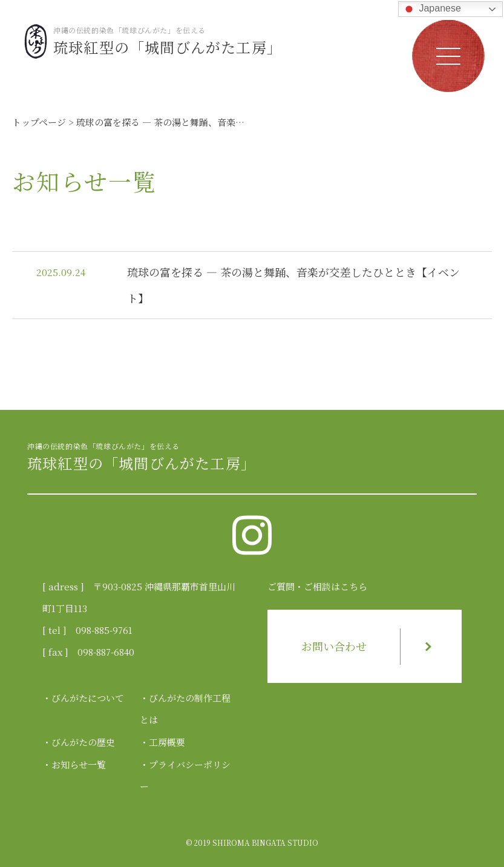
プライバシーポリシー (185, 775)
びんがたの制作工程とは (185, 709)
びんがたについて (88, 698)
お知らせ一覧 (79, 764)
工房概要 (167, 742)
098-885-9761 (104, 630)
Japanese (431, 9)
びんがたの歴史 (83, 742)
